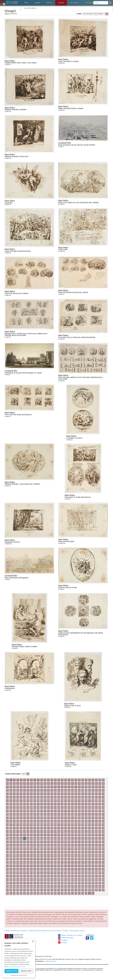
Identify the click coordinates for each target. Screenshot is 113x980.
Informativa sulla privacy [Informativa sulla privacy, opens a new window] (17, 967)
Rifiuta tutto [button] (26, 971)
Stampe (37, 3)
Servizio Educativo (66, 938)
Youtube (62, 943)
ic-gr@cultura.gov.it (50, 961)
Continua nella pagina (13, 774)
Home (26, 3)
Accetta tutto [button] (11, 971)
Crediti (65, 931)
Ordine (79, 14)
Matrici (49, 3)
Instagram (63, 940)
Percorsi (90, 3)
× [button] (33, 941)
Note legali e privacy (77, 931)
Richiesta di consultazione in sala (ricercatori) (45, 931)
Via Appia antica (30, 8)
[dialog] (19, 958)
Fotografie (75, 3)
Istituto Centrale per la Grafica (15, 931)
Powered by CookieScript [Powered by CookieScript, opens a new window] (19, 975)
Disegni (61, 3)
